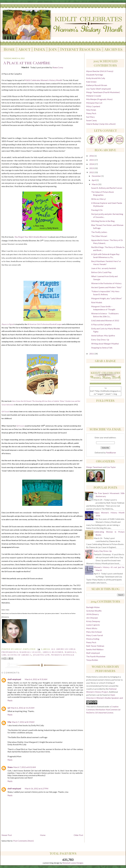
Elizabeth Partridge (95, 75)
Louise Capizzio (93, 625)
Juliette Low (41, 655)
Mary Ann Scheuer (94, 632)
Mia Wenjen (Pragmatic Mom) (99, 99)
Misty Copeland (93, 106)
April (94, 180)
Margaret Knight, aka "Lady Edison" (107, 298)
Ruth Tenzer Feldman (95, 646)
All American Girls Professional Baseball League (45, 324)
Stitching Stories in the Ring (103, 221)
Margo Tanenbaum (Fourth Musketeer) (103, 92)
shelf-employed (14, 679)
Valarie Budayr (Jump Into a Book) (101, 124)
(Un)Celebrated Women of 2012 (105, 320)
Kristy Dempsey (93, 621)
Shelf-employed (93, 653)
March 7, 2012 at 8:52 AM (25, 767)
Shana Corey (58, 67)
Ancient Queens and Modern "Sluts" (107, 287)
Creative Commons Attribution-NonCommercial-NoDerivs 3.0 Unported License (104, 710)
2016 (92, 156)
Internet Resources (81, 49)
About (24, 49)
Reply (10, 700)
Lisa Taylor (111, 467)
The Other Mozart (99, 236)
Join (53, 49)
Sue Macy (90, 117)
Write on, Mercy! (99, 199)
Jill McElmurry (92, 614)
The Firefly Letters (99, 232)
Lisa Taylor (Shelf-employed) (98, 89)
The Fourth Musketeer (96, 656)
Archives (113, 49)
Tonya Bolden (92, 660)
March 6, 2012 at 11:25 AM (23, 708)
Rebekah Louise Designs (73, 863)
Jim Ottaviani (92, 618)
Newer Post (7, 835)
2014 (92, 164)
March (95, 184)
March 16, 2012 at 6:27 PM (37, 788)
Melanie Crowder (94, 96)
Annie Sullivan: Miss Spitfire (103, 336)
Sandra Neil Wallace (95, 649)
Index (39, 49)
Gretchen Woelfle (94, 611)
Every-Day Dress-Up (100, 340)
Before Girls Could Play (101, 272)
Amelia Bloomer (53, 652)
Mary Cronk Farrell (94, 635)
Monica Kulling (93, 639)
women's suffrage (63, 655)
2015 (92, 160)
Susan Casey (91, 120)
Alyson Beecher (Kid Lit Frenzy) (100, 71)
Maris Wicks (92, 628)
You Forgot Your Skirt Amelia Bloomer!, (31, 237)
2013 (92, 168)
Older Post (78, 835)
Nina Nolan (91, 110)
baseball (71, 652)
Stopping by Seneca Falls (102, 348)
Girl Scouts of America (16, 655)
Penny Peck (91, 113)
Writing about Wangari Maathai (105, 344)
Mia (9, 722)
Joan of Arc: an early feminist (104, 268)
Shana (10, 767)
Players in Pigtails (8, 324)
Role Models (97, 302)
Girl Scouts (5, 412)
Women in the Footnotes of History (106, 283)
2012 (92, 172)
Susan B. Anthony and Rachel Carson (107, 188)
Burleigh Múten (93, 607)
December (97, 176)
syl (9, 708)
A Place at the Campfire (101, 324)
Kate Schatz (91, 82)
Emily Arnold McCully (96, 78)
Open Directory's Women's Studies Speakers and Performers (105, 698)
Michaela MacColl (94, 103)
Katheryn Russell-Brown (97, 85)
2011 (92, 354)
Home (9, 49)
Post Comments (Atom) (23, 841)
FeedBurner (111, 453)
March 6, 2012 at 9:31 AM (36, 679)
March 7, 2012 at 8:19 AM (23, 722)
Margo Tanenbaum (95, 467)
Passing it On (97, 210)
